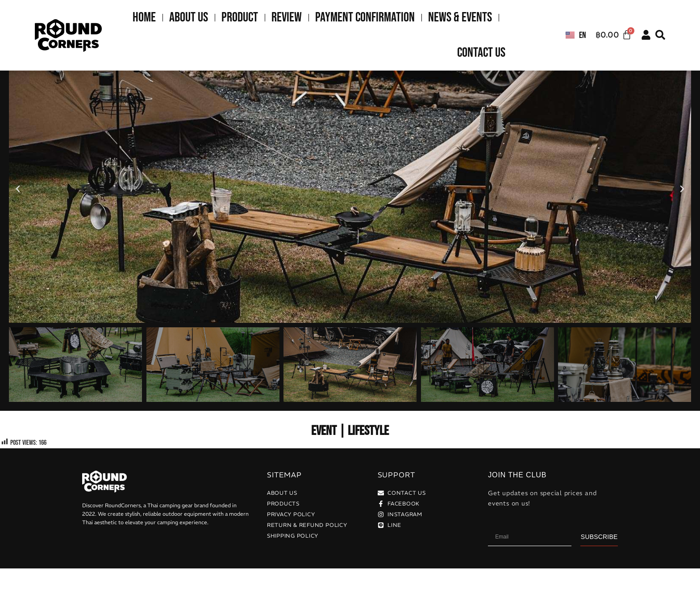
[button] (660, 35)
